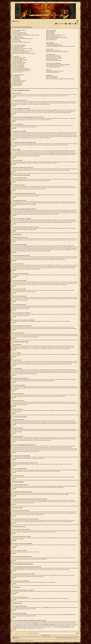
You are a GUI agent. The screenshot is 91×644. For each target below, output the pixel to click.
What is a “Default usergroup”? (52, 39)
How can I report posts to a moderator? (21, 68)
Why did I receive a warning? (19, 67)
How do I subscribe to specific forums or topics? (55, 66)
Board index (17, 21)
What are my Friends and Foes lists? (53, 50)
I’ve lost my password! (17, 36)
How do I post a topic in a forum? (19, 58)
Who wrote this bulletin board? (52, 76)
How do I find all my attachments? (53, 72)
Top (15, 97)
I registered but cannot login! (19, 37)
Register (73, 24)
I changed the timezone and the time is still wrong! (23, 49)
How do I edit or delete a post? (19, 59)
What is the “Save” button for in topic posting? (22, 70)
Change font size (77, 21)
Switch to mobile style (45, 635)
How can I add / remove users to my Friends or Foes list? (57, 52)
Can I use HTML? (17, 77)
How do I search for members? (52, 59)
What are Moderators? (50, 33)
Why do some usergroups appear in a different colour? (56, 37)
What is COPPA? (16, 40)
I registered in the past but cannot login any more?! (23, 39)
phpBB (18, 641)
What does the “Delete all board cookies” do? (22, 42)
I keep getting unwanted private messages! (54, 45)
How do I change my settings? (19, 46)
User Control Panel (61, 24)
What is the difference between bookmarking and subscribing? (58, 65)
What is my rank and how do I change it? (21, 52)
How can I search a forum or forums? (53, 56)
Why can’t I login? (17, 31)
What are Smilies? (17, 78)
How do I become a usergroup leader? (53, 36)
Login (78, 24)
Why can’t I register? (17, 41)
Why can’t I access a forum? (19, 65)
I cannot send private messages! (52, 44)
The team (59, 638)
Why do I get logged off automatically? (20, 34)
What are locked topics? (18, 84)
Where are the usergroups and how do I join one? (56, 35)
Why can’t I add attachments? (19, 66)
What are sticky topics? (18, 83)
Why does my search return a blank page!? (54, 58)
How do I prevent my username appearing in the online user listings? (26, 35)
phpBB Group (48, 607)
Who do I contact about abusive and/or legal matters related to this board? (60, 79)
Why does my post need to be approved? (21, 71)
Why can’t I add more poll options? (20, 62)
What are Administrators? (51, 31)
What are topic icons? (17, 86)
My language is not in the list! (19, 50)
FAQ (68, 24)
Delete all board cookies (66, 638)
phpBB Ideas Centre (69, 615)
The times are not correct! (18, 47)
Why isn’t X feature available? (52, 78)
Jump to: (30, 633)
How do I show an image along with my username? (23, 51)
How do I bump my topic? (18, 72)
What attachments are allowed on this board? (55, 71)
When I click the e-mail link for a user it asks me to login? (24, 53)
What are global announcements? (20, 81)
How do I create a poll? (18, 61)
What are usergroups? (50, 34)
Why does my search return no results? (54, 57)
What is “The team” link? (51, 40)
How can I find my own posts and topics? (54, 60)
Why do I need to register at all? (19, 33)
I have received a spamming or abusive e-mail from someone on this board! (60, 46)
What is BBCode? (17, 76)
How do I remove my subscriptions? (53, 67)
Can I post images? (17, 80)
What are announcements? (18, 82)
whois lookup (35, 623)
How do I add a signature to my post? (20, 60)
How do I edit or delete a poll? (19, 64)
